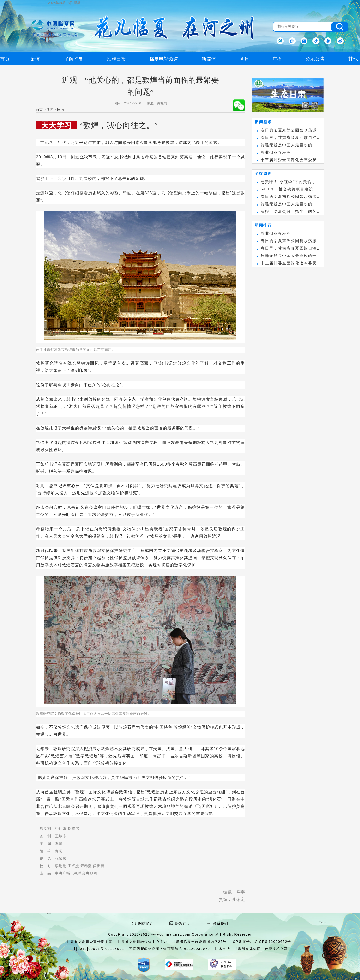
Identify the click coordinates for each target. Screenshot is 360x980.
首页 (39, 110)
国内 (60, 110)
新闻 (50, 110)
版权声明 (183, 923)
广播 (277, 59)
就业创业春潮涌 (276, 152)
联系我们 (220, 923)
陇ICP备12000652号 (273, 942)
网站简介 (146, 923)
